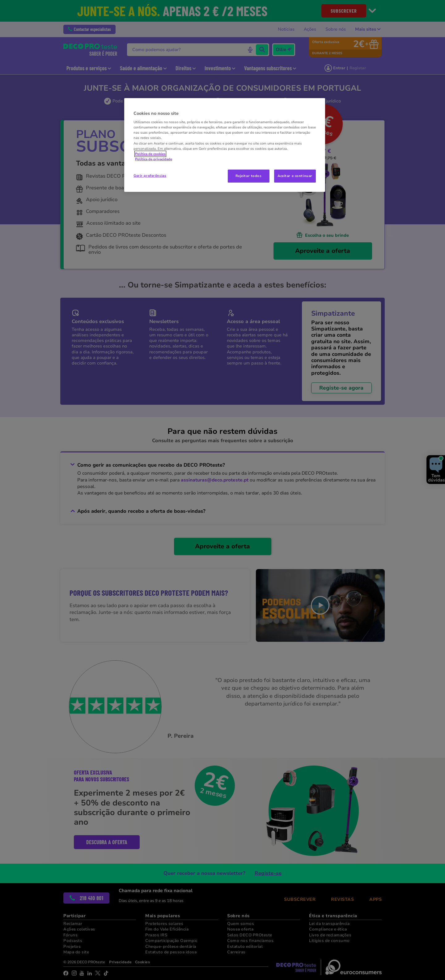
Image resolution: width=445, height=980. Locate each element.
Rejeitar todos (249, 176)
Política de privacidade (154, 159)
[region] (225, 145)
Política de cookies (150, 154)
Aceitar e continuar (295, 176)
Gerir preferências (150, 175)
